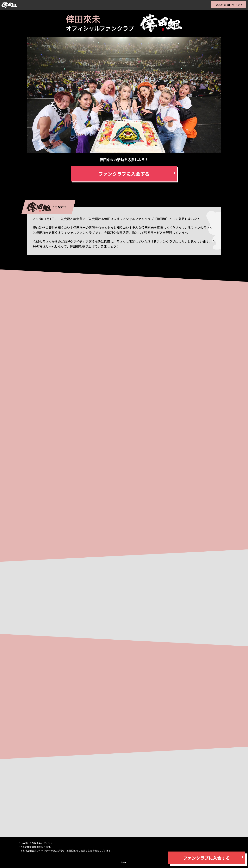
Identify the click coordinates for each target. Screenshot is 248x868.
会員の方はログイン (228, 5)
